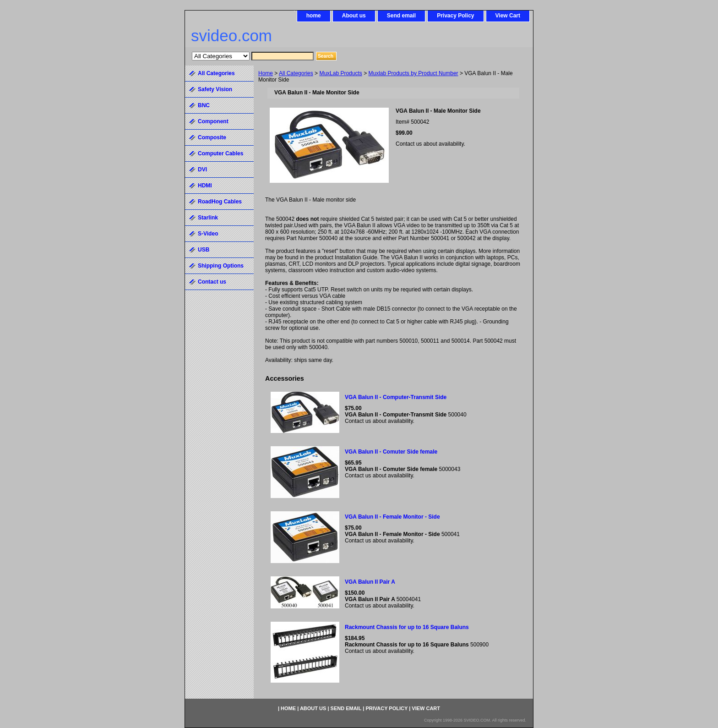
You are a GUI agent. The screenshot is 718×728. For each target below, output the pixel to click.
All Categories (296, 73)
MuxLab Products (340, 73)
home (314, 16)
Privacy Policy (455, 16)
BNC (204, 105)
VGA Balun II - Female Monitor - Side (392, 517)
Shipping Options (221, 266)
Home (266, 73)
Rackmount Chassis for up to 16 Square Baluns (407, 627)
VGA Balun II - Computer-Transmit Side (396, 397)
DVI (202, 170)
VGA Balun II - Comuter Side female (391, 452)
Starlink (208, 218)
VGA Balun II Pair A (370, 582)
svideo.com (231, 36)
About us (354, 16)
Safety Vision (215, 89)
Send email (401, 16)
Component (213, 121)
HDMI (205, 186)
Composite (212, 137)
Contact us (212, 282)
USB (204, 250)
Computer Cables (220, 153)
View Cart (508, 16)
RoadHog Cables (220, 202)
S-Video (208, 234)
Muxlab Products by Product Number (413, 73)
